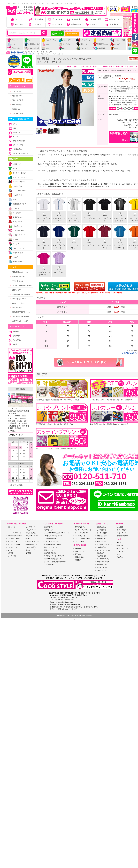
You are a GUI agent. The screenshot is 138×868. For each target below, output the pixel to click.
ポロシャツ (12, 40)
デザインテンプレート (18, 153)
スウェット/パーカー (66, 41)
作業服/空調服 (15, 262)
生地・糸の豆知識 (17, 141)
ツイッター (121, 551)
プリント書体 (79, 541)
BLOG (119, 543)
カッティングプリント (82, 533)
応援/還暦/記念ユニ (101, 44)
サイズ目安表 (16, 105)
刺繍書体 (78, 560)
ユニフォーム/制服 (118, 40)
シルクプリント (80, 536)
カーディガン (64, 44)
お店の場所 (14, 336)
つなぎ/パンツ (15, 195)
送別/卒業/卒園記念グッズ (20, 312)
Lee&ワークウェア (17, 303)
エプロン (46, 44)
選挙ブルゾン (16, 308)
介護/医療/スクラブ (32, 44)
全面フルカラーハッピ (19, 321)
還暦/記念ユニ (15, 217)
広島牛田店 (20, 389)
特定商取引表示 (122, 536)
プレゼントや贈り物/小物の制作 (55, 562)
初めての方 (17, 24)
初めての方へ (101, 553)
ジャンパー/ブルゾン (49, 41)
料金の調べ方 (16, 96)
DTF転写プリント (81, 527)
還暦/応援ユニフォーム (19, 272)
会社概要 (112, 24)
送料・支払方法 (16, 100)
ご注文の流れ (36, 19)
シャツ (11, 44)
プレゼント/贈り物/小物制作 (21, 285)
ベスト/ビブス (99, 40)
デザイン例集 (55, 24)
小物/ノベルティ (83, 48)
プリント (13, 124)
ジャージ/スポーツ (17, 182)
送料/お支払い (93, 24)
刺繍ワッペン (79, 551)
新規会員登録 (72, 33)
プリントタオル (14, 48)
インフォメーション (104, 550)
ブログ (36, 24)
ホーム (17, 19)
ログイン (57, 34)
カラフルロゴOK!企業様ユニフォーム (57, 533)
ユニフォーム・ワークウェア (54, 556)
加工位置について (103, 559)
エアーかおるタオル (18, 299)
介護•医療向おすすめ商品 (20, 294)
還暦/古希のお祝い (50, 553)
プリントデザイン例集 (82, 539)
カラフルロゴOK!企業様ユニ (21, 317)
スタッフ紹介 (15, 340)
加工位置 (13, 137)
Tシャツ (29, 40)
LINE (119, 554)
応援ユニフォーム (50, 550)
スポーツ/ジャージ (83, 40)
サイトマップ (122, 533)
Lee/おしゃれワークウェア (53, 536)
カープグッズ (116, 44)
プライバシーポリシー (104, 544)
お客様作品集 (74, 24)
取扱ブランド (101, 570)
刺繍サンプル (79, 557)
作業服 (28, 553)
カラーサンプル (16, 145)
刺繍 (12, 128)
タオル (45, 48)
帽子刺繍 (78, 554)
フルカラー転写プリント (83, 530)
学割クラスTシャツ (17, 277)
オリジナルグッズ (31, 48)
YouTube (120, 557)
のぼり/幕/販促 (99, 48)
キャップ (63, 48)
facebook (120, 545)
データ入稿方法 (102, 567)
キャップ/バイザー (32, 541)
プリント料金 (55, 19)
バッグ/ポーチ (15, 226)
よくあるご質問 (93, 19)
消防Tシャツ (82, 44)
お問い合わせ (112, 19)
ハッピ (114, 48)
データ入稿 (14, 132)
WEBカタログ (16, 109)
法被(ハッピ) (30, 550)
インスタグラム (122, 548)
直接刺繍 (78, 548)
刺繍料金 (74, 19)
